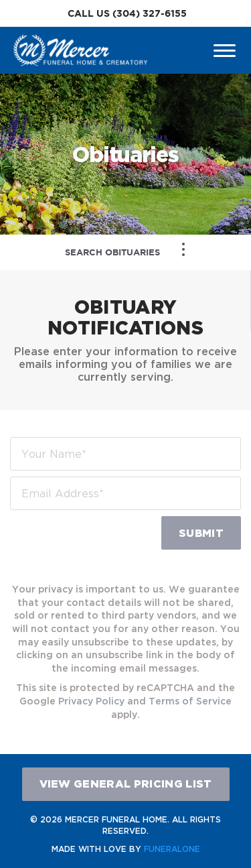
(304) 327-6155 (150, 13)
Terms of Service (190, 701)
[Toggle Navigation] (183, 249)
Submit (201, 533)
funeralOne (172, 849)
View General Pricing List (126, 784)
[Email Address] (125, 493)
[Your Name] (125, 454)
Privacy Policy (91, 701)
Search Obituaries (112, 252)
